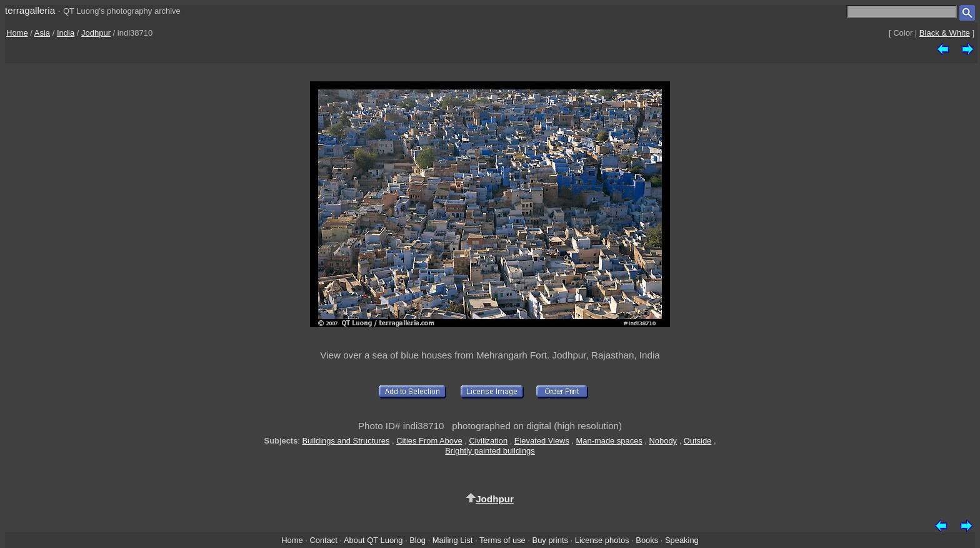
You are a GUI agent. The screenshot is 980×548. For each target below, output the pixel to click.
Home (17, 33)
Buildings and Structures (346, 441)
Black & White (945, 33)
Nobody (663, 441)
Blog (417, 540)
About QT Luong (373, 540)
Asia (42, 33)
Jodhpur (96, 33)
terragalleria (30, 10)
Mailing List (453, 540)
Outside (697, 441)
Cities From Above (429, 441)
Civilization (488, 441)
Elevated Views (542, 441)
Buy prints (550, 540)
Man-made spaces (609, 441)
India (66, 33)
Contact (323, 540)
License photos (602, 540)
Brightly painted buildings (490, 451)
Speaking (682, 540)
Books (647, 540)
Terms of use (502, 540)
